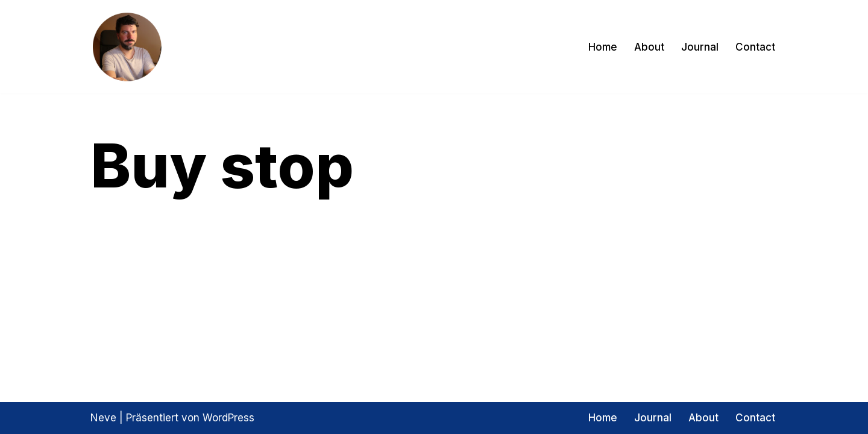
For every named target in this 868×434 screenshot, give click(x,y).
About (649, 47)
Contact (755, 47)
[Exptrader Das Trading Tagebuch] (127, 47)
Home (603, 47)
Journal (700, 47)
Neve (103, 418)
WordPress (228, 418)
